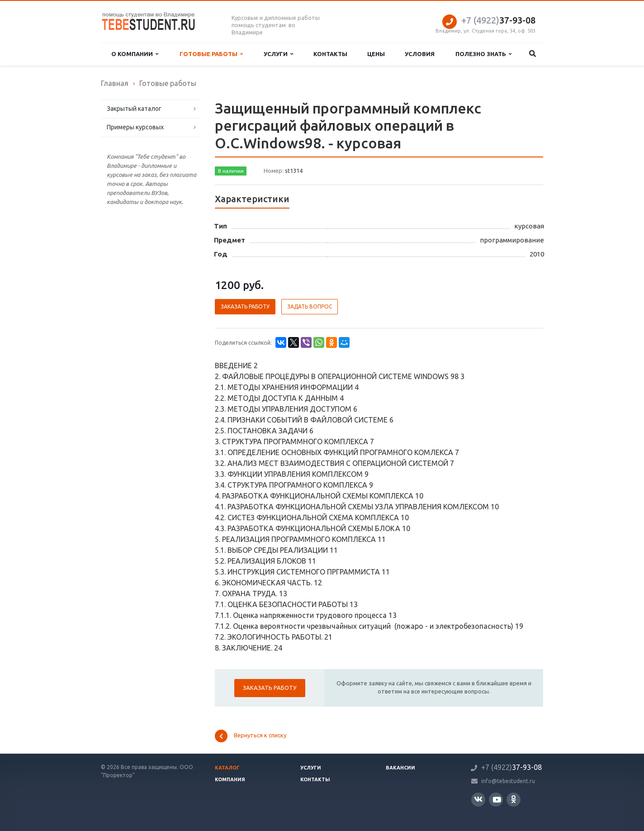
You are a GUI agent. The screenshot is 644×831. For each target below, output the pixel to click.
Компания (230, 779)
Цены (376, 54)
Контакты (330, 54)
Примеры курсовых (135, 127)
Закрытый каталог (134, 109)
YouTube (497, 800)
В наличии (231, 171)
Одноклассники (514, 799)
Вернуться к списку (251, 736)
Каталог (227, 768)
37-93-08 (498, 20)
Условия (420, 54)
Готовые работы (211, 54)
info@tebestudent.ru (508, 781)
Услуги (278, 54)
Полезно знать (483, 54)
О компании (135, 54)
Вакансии (400, 768)
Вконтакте (478, 799)
